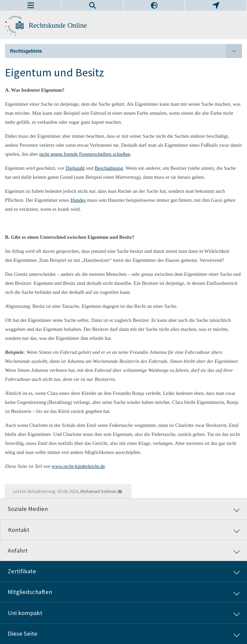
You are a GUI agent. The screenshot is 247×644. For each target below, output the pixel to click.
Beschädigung (109, 168)
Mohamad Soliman (98, 491)
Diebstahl (75, 168)
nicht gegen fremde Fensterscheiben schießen (84, 154)
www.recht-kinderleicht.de (78, 466)
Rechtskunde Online (58, 25)
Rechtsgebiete (126, 51)
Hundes (78, 200)
